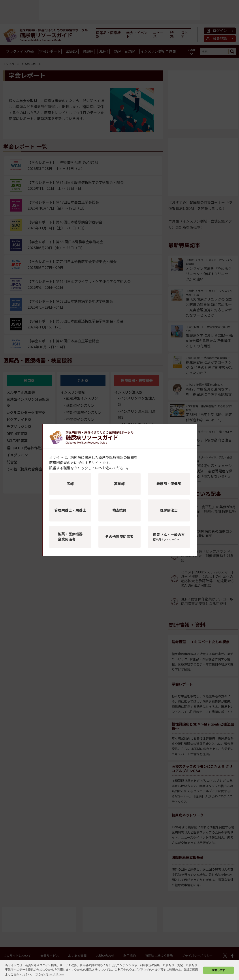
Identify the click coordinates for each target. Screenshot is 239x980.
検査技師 (119, 510)
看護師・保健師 (169, 484)
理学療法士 (169, 510)
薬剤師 (119, 484)
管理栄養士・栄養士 (70, 510)
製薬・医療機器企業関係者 (70, 537)
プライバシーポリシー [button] (50, 974)
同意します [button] (218, 970)
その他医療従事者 (119, 537)
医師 (70, 484)
